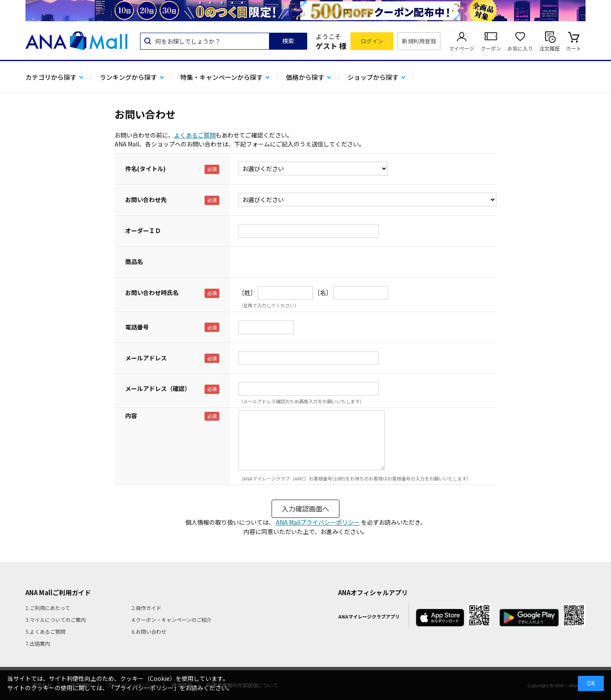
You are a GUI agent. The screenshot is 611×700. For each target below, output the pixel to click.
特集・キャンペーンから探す (221, 77)
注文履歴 (549, 48)
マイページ (462, 48)
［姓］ (247, 292)
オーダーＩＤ (143, 231)
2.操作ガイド (146, 608)
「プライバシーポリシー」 (144, 688)
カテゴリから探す (51, 77)
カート (574, 48)
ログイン (372, 41)
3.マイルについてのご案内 (56, 620)
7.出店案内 (38, 643)
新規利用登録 (419, 41)
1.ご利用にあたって (48, 608)
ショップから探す (373, 77)
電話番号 (137, 327)
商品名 (134, 261)
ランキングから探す (128, 77)
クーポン (491, 48)
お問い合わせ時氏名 (152, 292)
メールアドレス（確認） (158, 388)
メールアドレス (146, 358)
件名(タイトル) (145, 169)
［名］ (323, 292)
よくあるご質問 (195, 135)
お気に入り (520, 48)
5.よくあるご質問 (45, 631)
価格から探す (305, 77)
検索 (288, 41)
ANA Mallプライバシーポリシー (318, 522)
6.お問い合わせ (149, 631)
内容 (131, 416)
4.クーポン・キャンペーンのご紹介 (172, 620)
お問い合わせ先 (146, 200)
